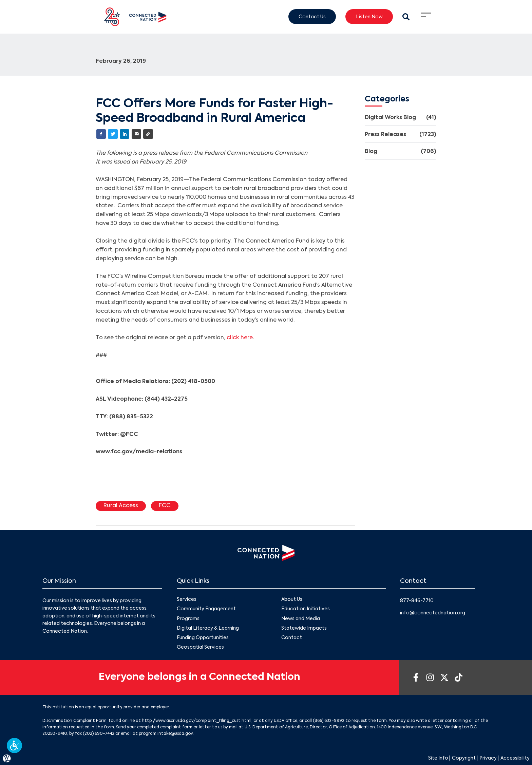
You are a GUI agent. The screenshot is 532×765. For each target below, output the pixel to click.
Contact (292, 638)
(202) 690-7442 (99, 734)
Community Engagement (206, 609)
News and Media (301, 619)
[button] (14, 745)
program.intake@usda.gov (166, 734)
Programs (188, 619)
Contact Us (312, 17)
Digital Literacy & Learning (208, 628)
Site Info (438, 758)
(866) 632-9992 (329, 721)
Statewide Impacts (304, 628)
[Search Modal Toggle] (406, 17)
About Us (292, 600)
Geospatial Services (200, 647)
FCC (165, 506)
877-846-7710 (417, 601)
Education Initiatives (306, 609)
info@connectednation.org (433, 613)
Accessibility (515, 758)
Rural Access (121, 506)
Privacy (488, 758)
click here (240, 338)
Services (187, 600)
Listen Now (369, 17)
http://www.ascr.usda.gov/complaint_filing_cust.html (197, 721)
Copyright (464, 758)
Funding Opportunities (203, 638)
